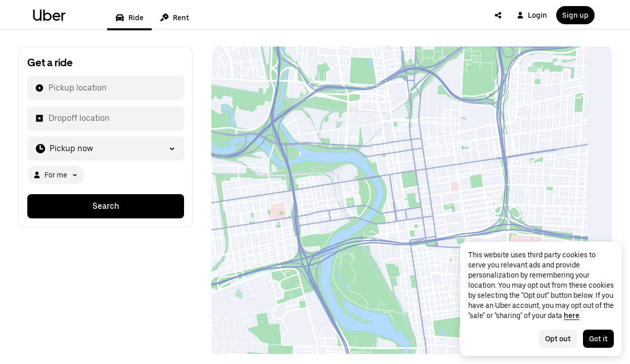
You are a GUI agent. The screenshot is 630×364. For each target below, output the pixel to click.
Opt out (558, 339)
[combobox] (48, 88)
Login (532, 15)
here (572, 315)
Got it (598, 339)
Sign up (575, 15)
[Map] (412, 200)
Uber (49, 15)
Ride (129, 18)
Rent (174, 18)
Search (106, 206)
